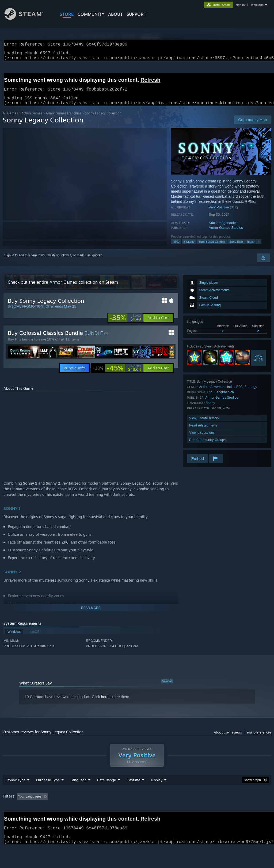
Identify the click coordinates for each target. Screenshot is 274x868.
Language (78, 794)
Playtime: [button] (125, 810)
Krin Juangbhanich (223, 229)
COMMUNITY (91, 14)
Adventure (218, 393)
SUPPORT (136, 14)
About (115, 14)
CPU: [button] (236, 810)
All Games (10, 120)
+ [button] (259, 248)
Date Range (106, 794)
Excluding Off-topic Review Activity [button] (84, 810)
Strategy (189, 248)
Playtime (133, 794)
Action (204, 393)
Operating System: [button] (208, 810)
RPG (176, 248)
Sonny (210, 409)
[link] (125, 324)
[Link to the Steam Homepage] (28, 18)
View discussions (202, 439)
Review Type (15, 794)
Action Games (32, 120)
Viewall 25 (258, 364)
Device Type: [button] (13, 818)
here (105, 703)
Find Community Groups (207, 446)
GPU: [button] (254, 810)
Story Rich (236, 248)
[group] (137, 814)
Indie (250, 248)
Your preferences (259, 739)
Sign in (9, 262)
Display (157, 794)
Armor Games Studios (226, 234)
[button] (158, 324)
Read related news (203, 432)
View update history (204, 424)
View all (167, 688)
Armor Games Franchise (64, 120)
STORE (67, 14)
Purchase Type (48, 794)
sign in (240, 5)
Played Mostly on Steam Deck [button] (163, 810)
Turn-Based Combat (212, 248)
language (257, 5)
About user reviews (228, 739)
